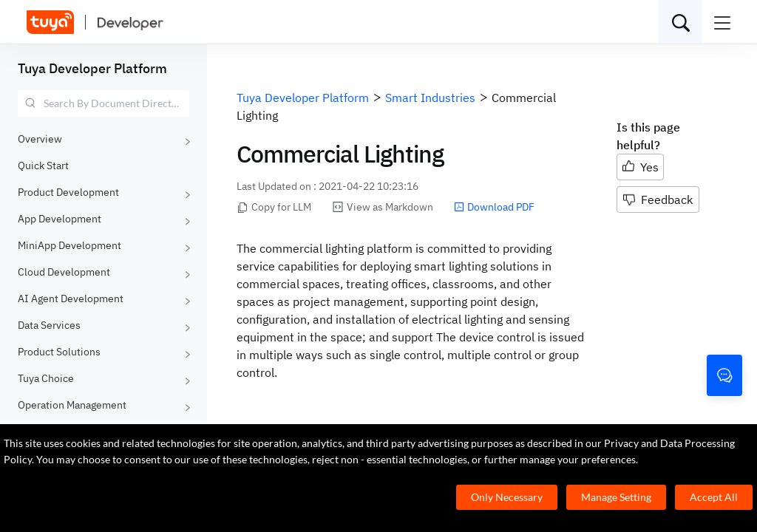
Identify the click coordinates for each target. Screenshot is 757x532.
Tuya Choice (46, 378)
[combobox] (103, 103)
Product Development (68, 192)
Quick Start (43, 166)
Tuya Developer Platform (92, 68)
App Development (60, 219)
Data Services (49, 325)
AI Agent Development (71, 299)
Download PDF (494, 207)
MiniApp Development (69, 245)
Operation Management (72, 405)
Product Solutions (59, 352)
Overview (40, 139)
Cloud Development (64, 272)
